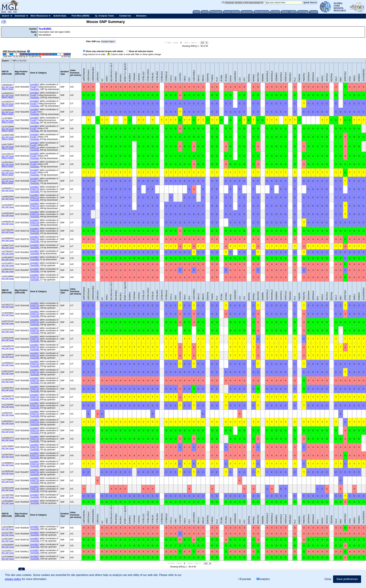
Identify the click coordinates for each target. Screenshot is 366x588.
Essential (244, 579)
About (4, 12)
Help (10, 12)
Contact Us (125, 16)
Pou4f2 (33, 87)
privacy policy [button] (13, 579)
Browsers (141, 16)
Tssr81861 (45, 29)
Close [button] (328, 579)
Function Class (108, 42)
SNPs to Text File (18, 61)
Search (6, 16)
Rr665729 (35, 189)
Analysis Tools (104, 16)
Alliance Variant (8, 89)
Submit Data (60, 16)
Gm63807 (35, 85)
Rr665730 (35, 277)
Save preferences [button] (347, 579)
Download (20, 16)
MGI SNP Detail (8, 87)
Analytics (263, 579)
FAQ (15, 12)
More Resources (39, 16)
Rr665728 (35, 148)
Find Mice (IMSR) (80, 16)
